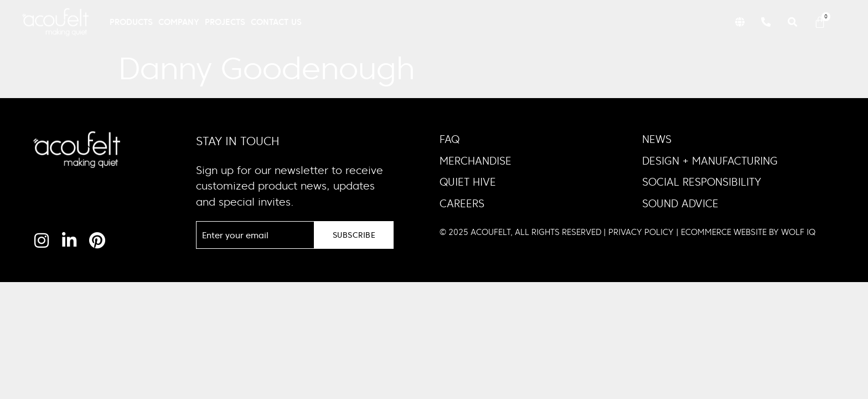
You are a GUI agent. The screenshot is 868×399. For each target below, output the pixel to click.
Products (131, 22)
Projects (225, 22)
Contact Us (276, 22)
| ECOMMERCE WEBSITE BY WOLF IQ (745, 232)
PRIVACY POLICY (641, 232)
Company (179, 22)
